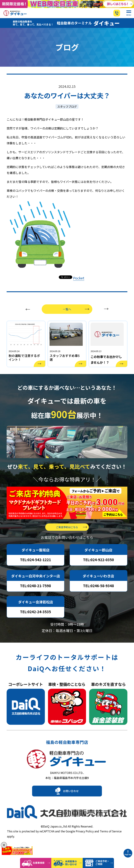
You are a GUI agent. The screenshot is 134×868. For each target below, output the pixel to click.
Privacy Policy (85, 841)
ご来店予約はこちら (67, 536)
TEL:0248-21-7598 (36, 595)
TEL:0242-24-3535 (36, 621)
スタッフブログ (67, 111)
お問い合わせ (71, 804)
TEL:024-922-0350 (98, 569)
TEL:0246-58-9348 (98, 595)
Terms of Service (111, 841)
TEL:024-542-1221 (36, 569)
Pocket (79, 282)
